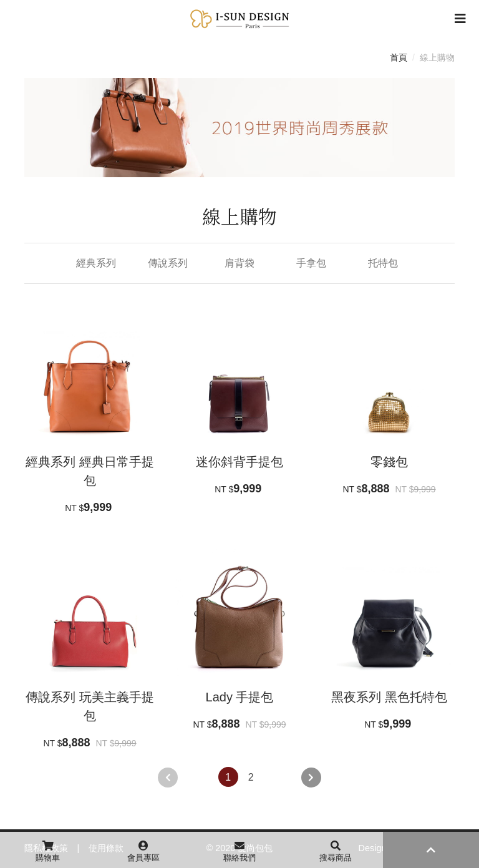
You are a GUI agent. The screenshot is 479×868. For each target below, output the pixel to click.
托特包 (383, 263)
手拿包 (311, 263)
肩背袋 (239, 263)
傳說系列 (168, 263)
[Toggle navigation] (460, 19)
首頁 (399, 57)
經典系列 (96, 263)
